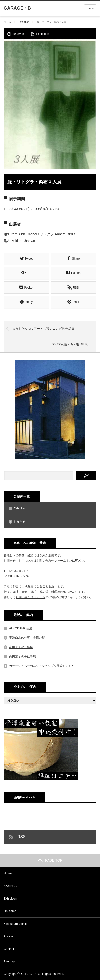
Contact (9, 949)
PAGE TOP (50, 860)
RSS (21, 837)
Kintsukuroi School (16, 924)
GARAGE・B (30, 974)
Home (8, 873)
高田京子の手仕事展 (23, 656)
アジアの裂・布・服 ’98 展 (70, 345)
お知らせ (20, 522)
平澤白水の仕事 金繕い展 (27, 638)
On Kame (10, 911)
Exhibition (24, 22)
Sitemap (9, 962)
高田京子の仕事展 (21, 647)
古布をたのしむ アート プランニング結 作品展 (43, 329)
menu (90, 8)
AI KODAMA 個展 (21, 628)
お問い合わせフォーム (51, 561)
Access (9, 936)
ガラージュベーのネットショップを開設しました (42, 666)
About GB (10, 886)
